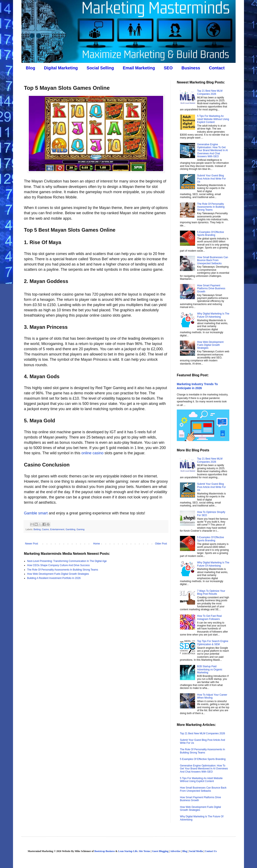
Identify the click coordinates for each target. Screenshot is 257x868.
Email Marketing (139, 68)
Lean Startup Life (128, 851)
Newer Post (31, 544)
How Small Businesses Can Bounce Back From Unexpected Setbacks (213, 260)
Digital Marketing (61, 68)
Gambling (70, 529)
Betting (37, 529)
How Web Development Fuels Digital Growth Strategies (58, 574)
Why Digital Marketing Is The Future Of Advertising (213, 315)
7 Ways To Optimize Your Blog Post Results (211, 592)
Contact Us (211, 851)
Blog (30, 68)
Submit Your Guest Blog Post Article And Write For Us (212, 179)
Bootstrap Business (105, 851)
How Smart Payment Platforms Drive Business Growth (211, 289)
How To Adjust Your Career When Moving (212, 696)
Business (191, 68)
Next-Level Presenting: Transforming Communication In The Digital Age (67, 561)
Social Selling (100, 68)
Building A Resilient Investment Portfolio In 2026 (54, 578)
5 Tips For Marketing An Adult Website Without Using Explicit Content (213, 119)
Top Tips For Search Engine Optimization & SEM (213, 643)
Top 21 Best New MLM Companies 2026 (210, 92)
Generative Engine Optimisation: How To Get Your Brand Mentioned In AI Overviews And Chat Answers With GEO (212, 151)
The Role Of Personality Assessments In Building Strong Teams (63, 570)
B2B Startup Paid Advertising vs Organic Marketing (210, 669)
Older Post (161, 544)
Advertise (175, 851)
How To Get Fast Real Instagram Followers (209, 617)
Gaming (81, 529)
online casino (92, 453)
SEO (168, 68)
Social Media (196, 851)
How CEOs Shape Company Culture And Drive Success (58, 565)
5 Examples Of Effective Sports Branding (211, 234)
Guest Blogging (160, 851)
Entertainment (57, 529)
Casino (45, 529)
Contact (217, 68)
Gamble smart (36, 513)
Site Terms (144, 851)
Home (97, 544)
